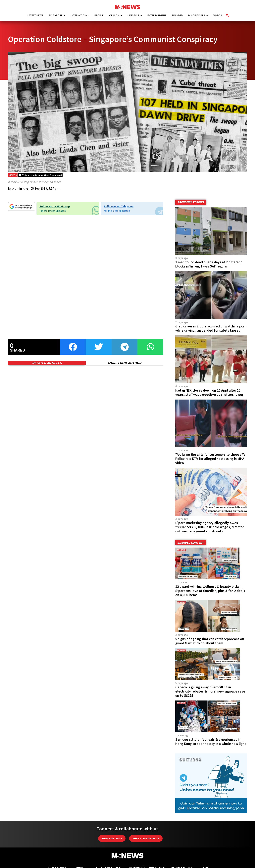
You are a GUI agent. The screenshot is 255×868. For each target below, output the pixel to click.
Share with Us (112, 838)
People (99, 15)
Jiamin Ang (20, 188)
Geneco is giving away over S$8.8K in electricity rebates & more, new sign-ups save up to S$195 (210, 691)
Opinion (114, 15)
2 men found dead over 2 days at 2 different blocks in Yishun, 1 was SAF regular (209, 264)
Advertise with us (146, 838)
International (80, 15)
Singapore (56, 15)
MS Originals (197, 15)
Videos (218, 15)
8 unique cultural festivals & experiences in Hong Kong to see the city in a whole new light (211, 742)
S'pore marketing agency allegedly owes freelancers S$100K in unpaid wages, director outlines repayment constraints (210, 527)
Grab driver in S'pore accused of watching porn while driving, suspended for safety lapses (211, 328)
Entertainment (157, 15)
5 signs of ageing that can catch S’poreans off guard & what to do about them (210, 641)
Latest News (35, 15)
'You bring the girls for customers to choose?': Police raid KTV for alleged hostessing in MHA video (210, 459)
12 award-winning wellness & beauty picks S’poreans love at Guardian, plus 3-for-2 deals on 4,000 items (210, 591)
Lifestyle (133, 15)
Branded (177, 15)
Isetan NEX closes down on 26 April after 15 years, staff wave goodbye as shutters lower (209, 392)
